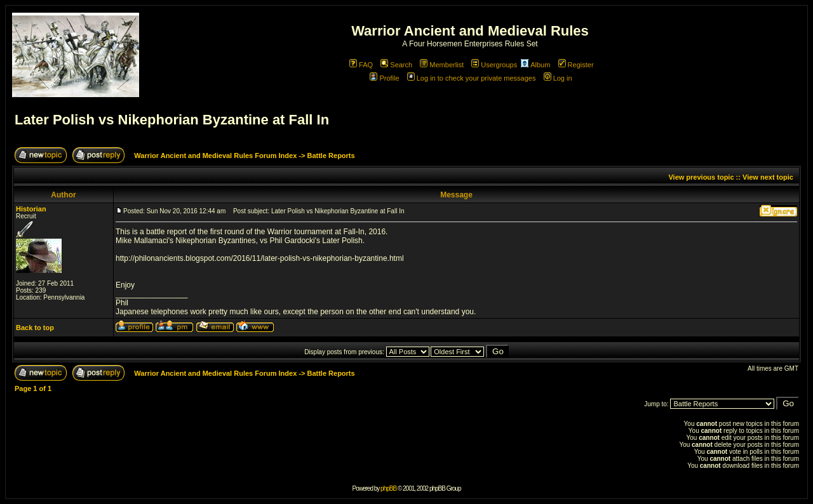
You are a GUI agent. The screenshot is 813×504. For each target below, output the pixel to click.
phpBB (388, 488)
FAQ (361, 65)
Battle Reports (331, 156)
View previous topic (701, 177)
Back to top (35, 328)
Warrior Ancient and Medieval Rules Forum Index (215, 156)
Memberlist (442, 65)
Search (396, 65)
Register (576, 65)
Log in (558, 78)
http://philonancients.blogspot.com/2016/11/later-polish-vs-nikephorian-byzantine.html (260, 258)
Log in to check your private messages (472, 78)
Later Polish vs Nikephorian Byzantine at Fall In (172, 120)
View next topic (768, 177)
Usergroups (494, 65)
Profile (384, 78)
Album (535, 65)
